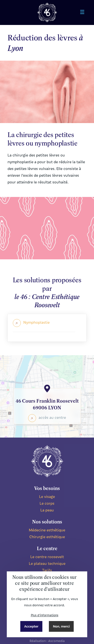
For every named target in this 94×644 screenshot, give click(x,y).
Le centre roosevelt (47, 557)
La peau (47, 510)
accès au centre (52, 417)
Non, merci (61, 626)
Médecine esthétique (47, 530)
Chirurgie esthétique (47, 537)
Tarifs (47, 570)
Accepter (31, 626)
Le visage (47, 496)
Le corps (47, 503)
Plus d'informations (45, 615)
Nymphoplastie (36, 322)
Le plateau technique (47, 563)
